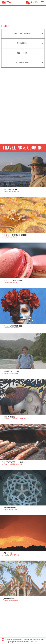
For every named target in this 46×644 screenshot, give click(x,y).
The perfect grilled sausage (14, 500)
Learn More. (34, 642)
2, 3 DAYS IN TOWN (9, 637)
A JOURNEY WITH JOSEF (11, 409)
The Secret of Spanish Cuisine (15, 273)
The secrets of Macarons (13, 318)
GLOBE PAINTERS (9, 455)
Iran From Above (9, 546)
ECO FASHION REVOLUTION (12, 364)
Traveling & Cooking (22, 186)
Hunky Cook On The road (12, 228)
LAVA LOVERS (7, 591)
